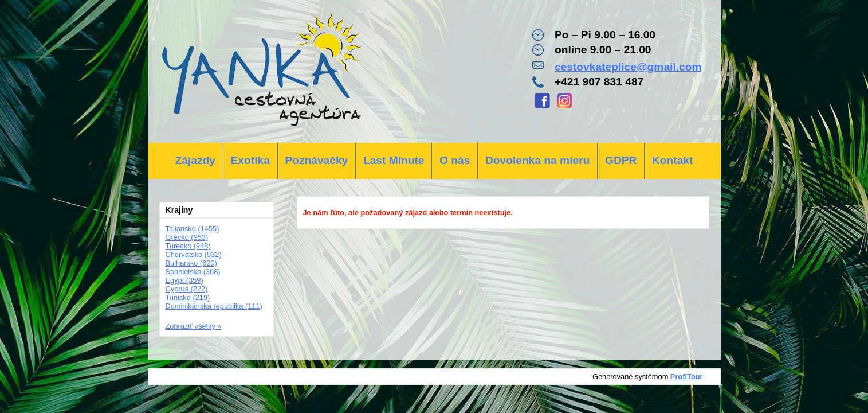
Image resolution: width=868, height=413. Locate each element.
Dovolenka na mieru (537, 160)
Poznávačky (316, 160)
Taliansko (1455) (193, 229)
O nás (455, 160)
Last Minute (394, 160)
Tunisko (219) (188, 297)
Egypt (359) (184, 280)
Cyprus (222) (187, 289)
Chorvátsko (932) (194, 254)
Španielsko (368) (193, 272)
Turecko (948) (188, 246)
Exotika (250, 160)
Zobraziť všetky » (194, 326)
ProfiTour (687, 377)
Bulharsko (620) (191, 263)
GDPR (621, 160)
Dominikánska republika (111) (214, 306)
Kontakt (672, 160)
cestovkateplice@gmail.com (628, 67)
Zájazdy (195, 160)
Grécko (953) (187, 237)
